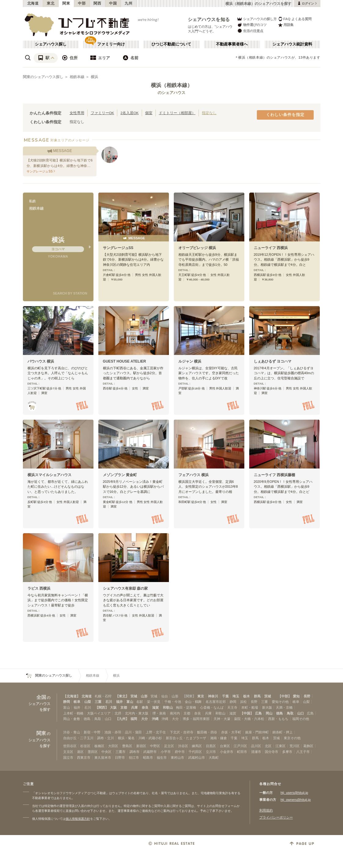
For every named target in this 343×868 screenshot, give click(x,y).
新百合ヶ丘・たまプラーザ (186, 738)
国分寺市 (272, 752)
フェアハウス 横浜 (193, 475)
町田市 (242, 752)
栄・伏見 (154, 702)
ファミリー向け (111, 44)
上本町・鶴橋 (73, 713)
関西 (97, 3)
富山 (130, 702)
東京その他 (292, 738)
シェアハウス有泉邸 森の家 (125, 588)
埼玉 (236, 696)
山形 (144, 696)
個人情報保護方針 (78, 819)
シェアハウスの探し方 (257, 19)
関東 (66, 3)
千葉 (225, 696)
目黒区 (211, 746)
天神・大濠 (222, 719)
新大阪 (267, 707)
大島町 (214, 758)
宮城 (134, 696)
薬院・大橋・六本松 (249, 719)
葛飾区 (308, 746)
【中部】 (285, 696)
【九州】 (122, 719)
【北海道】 (72, 696)
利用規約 (266, 810)
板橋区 (99, 746)
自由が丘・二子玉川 (78, 738)
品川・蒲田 (133, 732)
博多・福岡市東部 (196, 719)
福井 (119, 702)
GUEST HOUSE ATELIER (125, 361)
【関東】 (189, 696)
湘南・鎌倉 (219, 738)
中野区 (155, 746)
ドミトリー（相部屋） (177, 113)
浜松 (243, 702)
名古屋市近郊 (216, 702)
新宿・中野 (92, 732)
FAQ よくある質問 (295, 19)
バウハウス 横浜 (41, 361)
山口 (301, 713)
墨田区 (93, 752)
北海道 (33, 3)
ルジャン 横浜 (190, 361)
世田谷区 (70, 746)
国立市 (68, 758)
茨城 (268, 696)
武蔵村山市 (197, 758)
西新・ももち (278, 719)
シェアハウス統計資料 (292, 44)
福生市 (162, 758)
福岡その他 (301, 719)
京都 (124, 707)
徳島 (279, 713)
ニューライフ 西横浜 (271, 248)
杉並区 (85, 746)
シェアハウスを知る (209, 19)
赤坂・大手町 (231, 732)
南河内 (175, 713)
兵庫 (134, 707)
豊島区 (127, 746)
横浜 (94, 77)
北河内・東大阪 (137, 713)
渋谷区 (183, 746)
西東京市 (84, 758)
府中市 (180, 752)
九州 (128, 3)
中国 (113, 3)
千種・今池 (173, 702)
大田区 (113, 746)
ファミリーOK (102, 113)
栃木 (246, 696)
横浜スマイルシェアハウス (49, 475)
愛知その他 (280, 702)
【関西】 (102, 707)
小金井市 (227, 752)
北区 (268, 746)
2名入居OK (129, 113)
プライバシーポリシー (276, 817)
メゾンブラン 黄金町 (120, 475)
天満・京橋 (284, 707)
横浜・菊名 (126, 738)
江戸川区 (240, 746)
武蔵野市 (150, 752)
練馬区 (197, 746)
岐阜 (77, 702)
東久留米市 (103, 758)
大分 (144, 719)
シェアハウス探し (51, 44)
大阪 (113, 707)
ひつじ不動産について (171, 44)
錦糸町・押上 (283, 732)
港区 (80, 752)
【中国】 (247, 713)
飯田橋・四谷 (207, 732)
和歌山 (168, 707)
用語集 (286, 25)
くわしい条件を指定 (285, 115)
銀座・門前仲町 (257, 732)
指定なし (209, 113)
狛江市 (134, 758)
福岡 (134, 719)
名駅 (140, 702)
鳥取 (290, 713)
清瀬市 (256, 752)
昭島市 (148, 758)
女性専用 (77, 113)
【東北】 (122, 696)
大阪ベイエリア (99, 713)
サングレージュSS (118, 248)
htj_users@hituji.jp (294, 793)
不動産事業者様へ (232, 44)
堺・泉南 (159, 713)
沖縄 (155, 719)
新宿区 (141, 746)
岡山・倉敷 (72, 719)
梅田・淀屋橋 (186, 707)
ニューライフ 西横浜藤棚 (274, 475)
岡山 (269, 713)
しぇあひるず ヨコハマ (273, 361)
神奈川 (213, 696)
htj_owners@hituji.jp (296, 800)
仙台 (165, 696)
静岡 (67, 702)
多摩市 (287, 752)
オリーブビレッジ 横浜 (197, 248)
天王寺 (232, 707)
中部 (82, 3)
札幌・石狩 (103, 696)
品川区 (256, 746)
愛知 (296, 696)
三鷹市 (120, 752)
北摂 (118, 713)
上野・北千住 (156, 732)
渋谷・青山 (72, 732)
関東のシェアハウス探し (43, 77)
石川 (109, 702)
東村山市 (177, 758)
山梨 (88, 702)
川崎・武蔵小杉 (150, 738)
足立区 (169, 746)
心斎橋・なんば (212, 707)
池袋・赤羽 (113, 732)
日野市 (120, 758)
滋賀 (155, 707)
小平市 (166, 752)
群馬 (257, 696)
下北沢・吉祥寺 (182, 732)
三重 (98, 702)
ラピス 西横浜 (39, 588)
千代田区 (195, 752)
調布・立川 (106, 738)
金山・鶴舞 (193, 702)
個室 (149, 113)
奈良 (145, 707)
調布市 (135, 752)
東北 (51, 3)
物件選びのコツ (252, 25)
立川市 (211, 752)
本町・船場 (250, 707)
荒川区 (295, 746)
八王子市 (303, 752)
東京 (201, 696)
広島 (258, 713)
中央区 (106, 752)
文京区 (68, 752)
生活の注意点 (250, 31)
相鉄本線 (77, 77)
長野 (307, 696)
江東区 (281, 746)
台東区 (225, 746)
